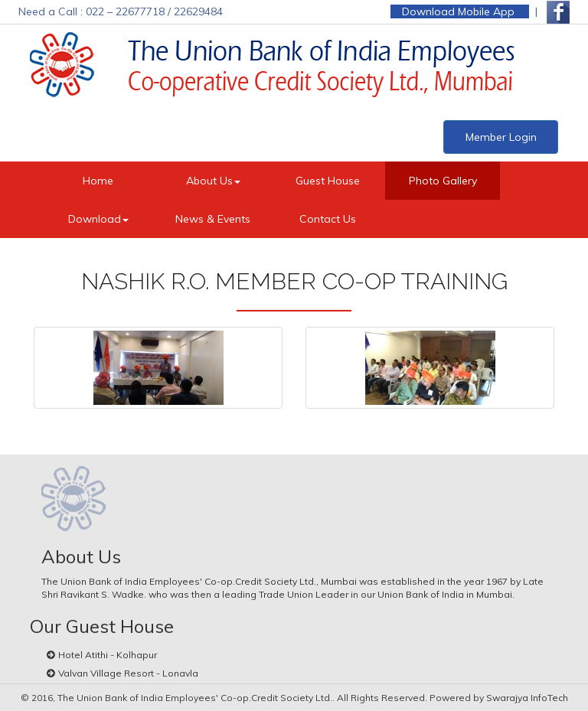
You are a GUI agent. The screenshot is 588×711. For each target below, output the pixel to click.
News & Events (213, 219)
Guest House (328, 181)
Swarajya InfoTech (527, 698)
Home (98, 181)
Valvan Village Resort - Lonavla (128, 673)
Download (98, 219)
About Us (213, 181)
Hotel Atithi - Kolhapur (108, 655)
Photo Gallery (443, 181)
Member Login (501, 137)
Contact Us (328, 219)
